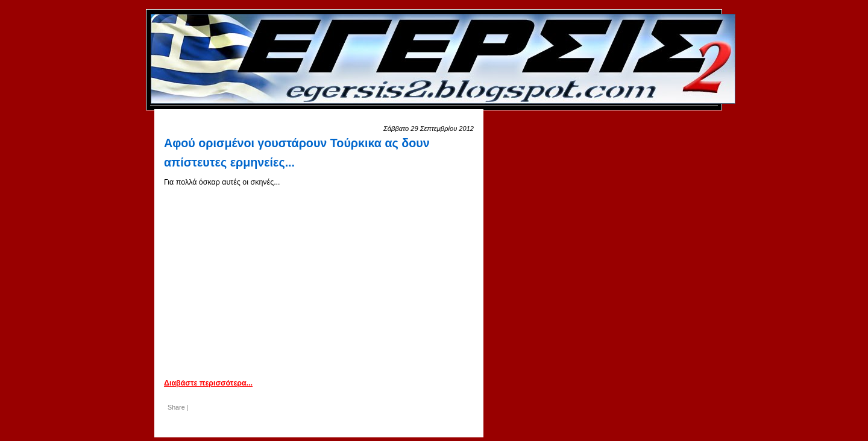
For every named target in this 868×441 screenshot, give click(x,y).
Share (176, 407)
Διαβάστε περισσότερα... (208, 383)
